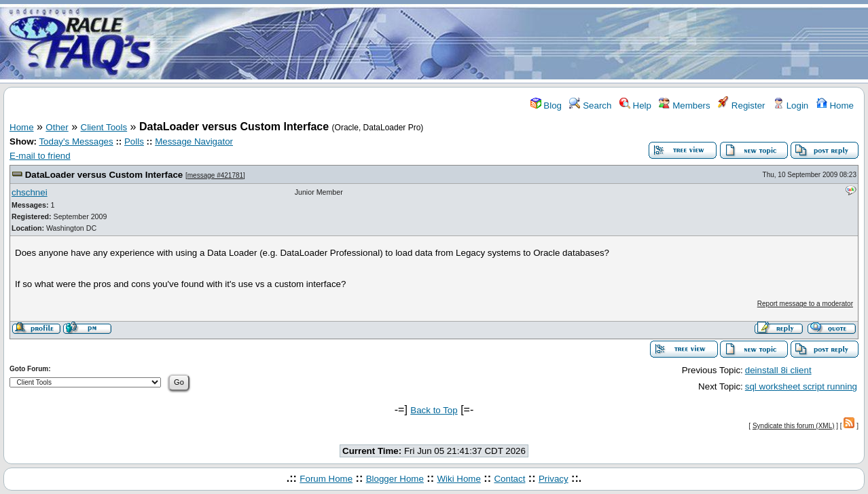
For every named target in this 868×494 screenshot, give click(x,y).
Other (57, 127)
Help (635, 106)
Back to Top (434, 410)
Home (835, 106)
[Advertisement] (514, 43)
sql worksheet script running (801, 386)
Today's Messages (76, 141)
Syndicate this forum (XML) (794, 426)
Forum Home (326, 479)
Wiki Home (458, 479)
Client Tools (104, 127)
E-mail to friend (40, 156)
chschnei (30, 192)
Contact (509, 479)
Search (590, 106)
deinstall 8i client (778, 370)
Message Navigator (194, 141)
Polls (134, 141)
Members (684, 106)
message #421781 (215, 175)
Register (741, 106)
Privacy (554, 479)
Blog (546, 106)
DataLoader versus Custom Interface (104, 175)
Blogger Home (395, 479)
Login (791, 106)
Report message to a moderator (805, 304)
